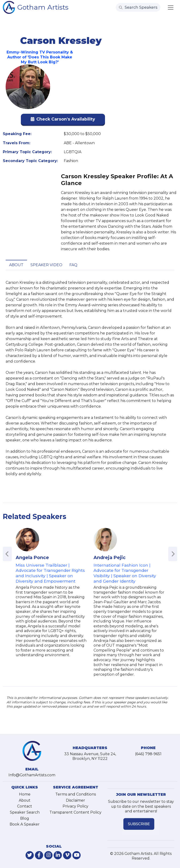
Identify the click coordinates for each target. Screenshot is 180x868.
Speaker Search (25, 812)
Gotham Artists (43, 7)
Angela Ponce (32, 557)
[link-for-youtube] (77, 855)
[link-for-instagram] (48, 855)
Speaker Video (46, 265)
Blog (25, 818)
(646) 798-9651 (148, 754)
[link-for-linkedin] (58, 855)
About (16, 265)
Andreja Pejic (110, 557)
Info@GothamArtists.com (32, 775)
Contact (25, 806)
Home (25, 794)
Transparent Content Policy (75, 812)
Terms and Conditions (76, 794)
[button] (63, 120)
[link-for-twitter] (30, 855)
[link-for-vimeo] (67, 855)
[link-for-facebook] (39, 855)
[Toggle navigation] (171, 8)
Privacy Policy (75, 806)
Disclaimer (75, 800)
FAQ (73, 265)
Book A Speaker (25, 824)
